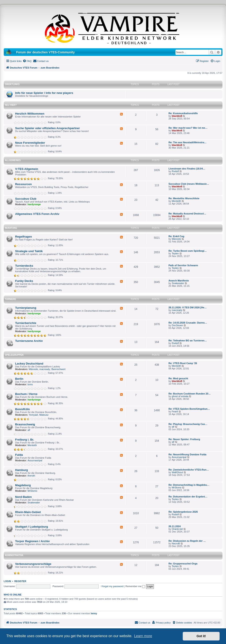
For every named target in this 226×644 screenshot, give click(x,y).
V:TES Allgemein (27, 169)
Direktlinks (12, 84)
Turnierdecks (24, 266)
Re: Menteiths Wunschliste (184, 198)
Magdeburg (23, 485)
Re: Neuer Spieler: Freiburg (184, 439)
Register (20, 581)
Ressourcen (24, 184)
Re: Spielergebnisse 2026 (183, 512)
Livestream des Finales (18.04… (187, 169)
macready (177, 310)
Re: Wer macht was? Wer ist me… (188, 128)
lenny (94, 613)
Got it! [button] (201, 636)
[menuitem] (27, 61)
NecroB (176, 543)
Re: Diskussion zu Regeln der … (187, 541)
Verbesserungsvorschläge (33, 564)
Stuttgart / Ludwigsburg (32, 527)
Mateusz (44, 415)
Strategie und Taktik (29, 251)
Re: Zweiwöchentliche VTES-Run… (189, 470)
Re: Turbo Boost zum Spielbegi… (188, 251)
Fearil (175, 411)
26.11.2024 (175, 526)
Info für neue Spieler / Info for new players (44, 93)
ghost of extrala (180, 396)
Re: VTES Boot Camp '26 (183, 363)
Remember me (135, 586)
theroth (31, 476)
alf (29, 430)
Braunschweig (25, 424)
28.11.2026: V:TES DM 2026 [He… (188, 307)
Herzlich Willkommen (30, 114)
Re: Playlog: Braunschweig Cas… (188, 424)
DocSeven (177, 325)
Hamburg (22, 470)
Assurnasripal (35, 460)
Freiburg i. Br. (25, 440)
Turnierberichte (26, 323)
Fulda (19, 455)
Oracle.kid (177, 529)
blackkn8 (177, 116)
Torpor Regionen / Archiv (33, 541)
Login (7, 581)
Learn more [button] (143, 636)
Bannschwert (58, 369)
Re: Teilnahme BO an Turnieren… (188, 341)
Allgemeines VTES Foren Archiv (37, 214)
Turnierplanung (26, 308)
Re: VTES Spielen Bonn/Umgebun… (189, 409)
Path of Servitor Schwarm (183, 265)
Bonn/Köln (23, 409)
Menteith (176, 201)
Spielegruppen (14, 355)
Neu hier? (11, 105)
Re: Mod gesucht (178, 378)
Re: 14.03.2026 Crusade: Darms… (188, 323)
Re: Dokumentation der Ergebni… (188, 497)
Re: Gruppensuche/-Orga (183, 564)
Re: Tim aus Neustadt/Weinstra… (188, 142)
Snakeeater (178, 283)
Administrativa (14, 555)
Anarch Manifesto (179, 281)
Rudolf (175, 171)
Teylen (175, 253)
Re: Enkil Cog (177, 236)
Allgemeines (13, 160)
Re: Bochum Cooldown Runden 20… (190, 394)
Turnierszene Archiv (29, 341)
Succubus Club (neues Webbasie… (189, 184)
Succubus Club (26, 199)
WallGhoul (177, 472)
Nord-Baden (24, 497)
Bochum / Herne (26, 394)
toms (30, 384)
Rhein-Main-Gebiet (28, 512)
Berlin (19, 379)
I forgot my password (112, 586)
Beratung (11, 228)
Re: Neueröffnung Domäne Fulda (188, 454)
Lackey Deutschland (29, 364)
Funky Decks (24, 281)
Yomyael (33, 415)
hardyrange (34, 204)
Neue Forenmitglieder (30, 143)
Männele (176, 239)
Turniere (10, 299)
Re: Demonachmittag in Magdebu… (189, 485)
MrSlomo (32, 491)
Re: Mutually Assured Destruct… (187, 214)
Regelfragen (24, 237)
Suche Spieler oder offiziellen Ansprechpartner (48, 128)
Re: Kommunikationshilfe (183, 113)
